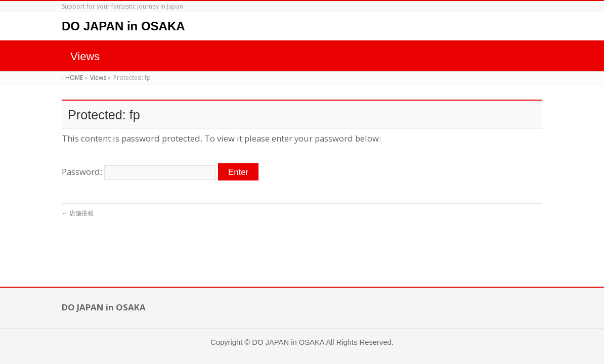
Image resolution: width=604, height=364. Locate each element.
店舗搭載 (78, 213)
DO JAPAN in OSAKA (123, 26)
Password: (139, 172)
